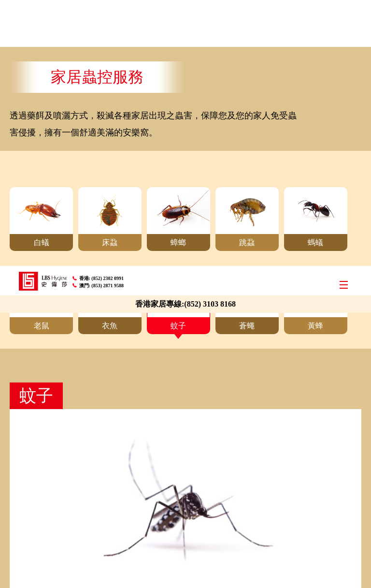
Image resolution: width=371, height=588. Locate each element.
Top (355, 400)
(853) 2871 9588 (108, 20)
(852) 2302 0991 (108, 12)
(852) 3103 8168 (210, 38)
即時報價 (185, 364)
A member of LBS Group (51, 569)
